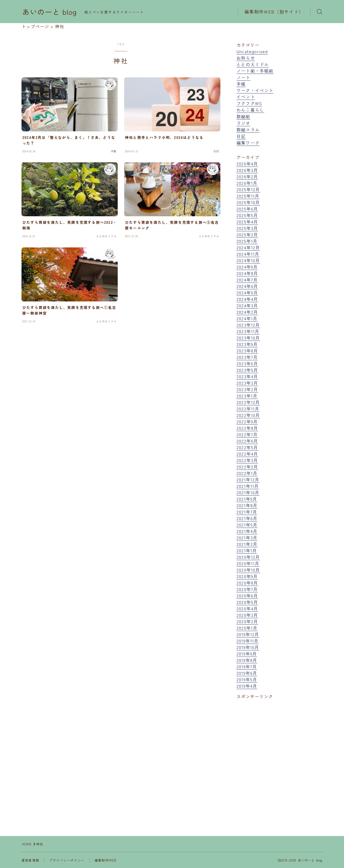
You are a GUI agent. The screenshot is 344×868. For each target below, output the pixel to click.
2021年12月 (248, 480)
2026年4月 (247, 164)
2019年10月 (248, 647)
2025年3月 (247, 228)
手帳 (241, 84)
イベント (246, 97)
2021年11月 (248, 486)
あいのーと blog (50, 12)
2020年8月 (247, 583)
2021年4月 (247, 531)
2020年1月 (247, 628)
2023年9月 (247, 344)
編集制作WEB (105, 860)
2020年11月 (248, 563)
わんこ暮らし (250, 110)
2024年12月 (248, 247)
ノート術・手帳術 (255, 71)
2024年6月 (247, 286)
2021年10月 (248, 492)
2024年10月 (248, 260)
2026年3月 (247, 170)
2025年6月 (247, 209)
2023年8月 (247, 351)
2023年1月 (247, 396)
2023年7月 (247, 357)
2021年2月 (247, 544)
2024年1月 (247, 318)
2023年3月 (247, 383)
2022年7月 (247, 434)
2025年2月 (247, 235)
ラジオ (243, 123)
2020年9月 (247, 576)
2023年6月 (247, 363)
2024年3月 (247, 305)
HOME (27, 844)
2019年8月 (247, 660)
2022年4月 (247, 454)
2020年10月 (248, 570)
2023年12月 (248, 325)
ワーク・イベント (255, 90)
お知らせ (246, 58)
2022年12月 (248, 402)
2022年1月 (247, 473)
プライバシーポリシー (67, 860)
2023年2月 (247, 389)
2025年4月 (247, 222)
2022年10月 (248, 415)
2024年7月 (247, 280)
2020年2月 (247, 621)
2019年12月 (248, 634)
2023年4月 (247, 376)
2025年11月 (248, 196)
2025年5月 (247, 215)
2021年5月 (247, 525)
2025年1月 (247, 241)
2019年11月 (248, 641)
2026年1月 (247, 183)
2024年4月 (247, 299)
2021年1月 (247, 550)
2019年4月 (247, 686)
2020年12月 (248, 557)
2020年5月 (247, 602)
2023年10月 (248, 338)
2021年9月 (247, 499)
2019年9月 (247, 654)
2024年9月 (247, 267)
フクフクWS (249, 103)
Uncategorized (252, 51)
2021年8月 (247, 505)
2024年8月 (247, 273)
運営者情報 (30, 860)
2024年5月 (247, 293)
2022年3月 (247, 460)
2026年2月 (247, 177)
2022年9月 (247, 422)
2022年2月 (247, 467)
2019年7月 (247, 667)
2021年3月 (247, 538)
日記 (241, 136)
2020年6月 (247, 596)
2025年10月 (248, 202)
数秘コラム (248, 129)
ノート (243, 77)
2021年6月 (247, 518)
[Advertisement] (279, 755)
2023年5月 (247, 370)
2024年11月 (248, 254)
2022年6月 (247, 441)
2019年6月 (247, 673)
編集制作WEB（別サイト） (274, 12)
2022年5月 (247, 447)
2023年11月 (248, 331)
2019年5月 (247, 679)
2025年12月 (248, 189)
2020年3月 (247, 615)
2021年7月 (247, 512)
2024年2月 (247, 312)
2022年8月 (247, 428)
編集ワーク (248, 143)
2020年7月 (247, 589)
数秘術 (243, 116)
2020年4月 (247, 608)
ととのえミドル (253, 64)
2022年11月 (248, 409)
